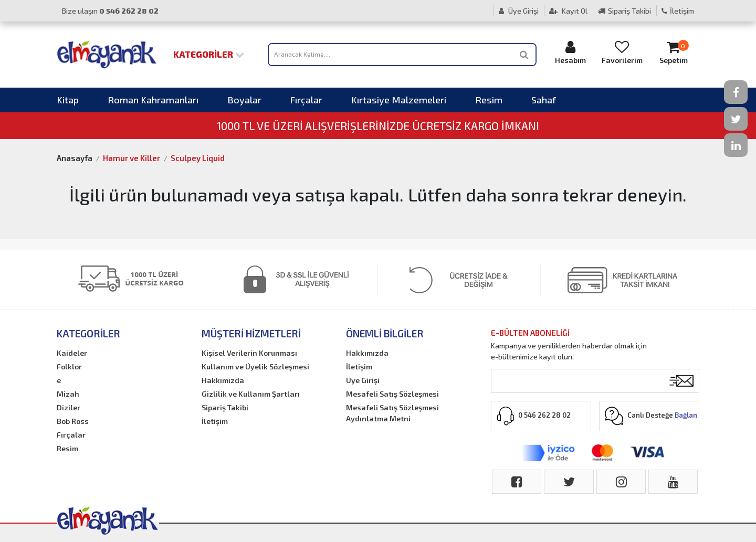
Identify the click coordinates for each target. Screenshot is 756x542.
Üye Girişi (519, 11)
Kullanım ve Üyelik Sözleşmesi (255, 366)
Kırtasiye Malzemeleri (399, 100)
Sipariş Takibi (624, 11)
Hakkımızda (223, 380)
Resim (489, 100)
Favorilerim (622, 52)
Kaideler (72, 353)
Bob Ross (73, 421)
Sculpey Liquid (198, 158)
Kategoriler (209, 54)
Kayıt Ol (568, 11)
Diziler (69, 407)
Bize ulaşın (110, 11)
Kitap (68, 100)
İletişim (678, 11)
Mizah (68, 394)
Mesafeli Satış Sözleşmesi (392, 394)
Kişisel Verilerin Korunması (249, 353)
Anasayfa (75, 158)
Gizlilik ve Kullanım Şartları (251, 394)
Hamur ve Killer (132, 158)
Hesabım (571, 52)
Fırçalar (306, 100)
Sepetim (674, 52)
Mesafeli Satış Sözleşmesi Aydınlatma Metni (392, 413)
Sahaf (544, 100)
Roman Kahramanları (153, 100)
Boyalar (244, 100)
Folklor (69, 366)
